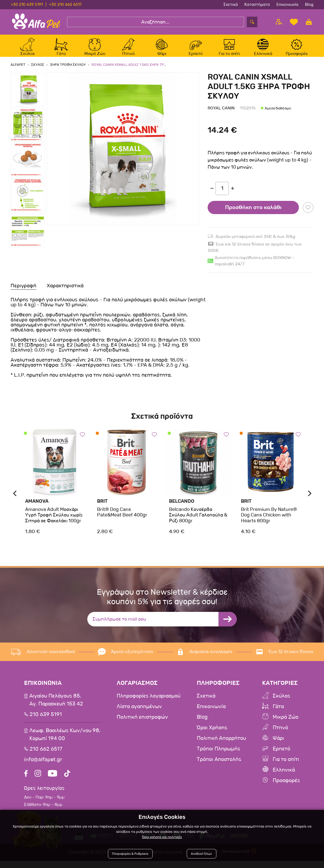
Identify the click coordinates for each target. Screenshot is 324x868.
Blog (309, 4)
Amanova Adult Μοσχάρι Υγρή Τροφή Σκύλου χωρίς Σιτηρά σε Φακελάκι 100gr (54, 521)
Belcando (182, 507)
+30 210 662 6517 (65, 4)
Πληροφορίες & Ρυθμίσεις (132, 855)
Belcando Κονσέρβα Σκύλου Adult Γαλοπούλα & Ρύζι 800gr (198, 521)
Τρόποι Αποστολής (219, 765)
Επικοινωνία (287, 4)
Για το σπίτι (286, 765)
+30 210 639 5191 (27, 4)
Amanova (37, 507)
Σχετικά (231, 4)
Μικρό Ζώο (286, 723)
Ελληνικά (284, 775)
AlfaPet (18, 70)
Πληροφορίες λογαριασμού (149, 701)
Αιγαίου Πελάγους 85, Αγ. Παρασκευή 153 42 (56, 705)
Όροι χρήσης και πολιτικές (162, 839)
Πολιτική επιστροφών (142, 723)
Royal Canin (221, 114)
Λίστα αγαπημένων (139, 712)
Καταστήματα (257, 4)
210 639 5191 (46, 720)
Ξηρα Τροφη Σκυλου (66, 70)
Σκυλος (37, 70)
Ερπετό (281, 754)
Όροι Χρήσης (212, 733)
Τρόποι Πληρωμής (218, 754)
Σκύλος (281, 701)
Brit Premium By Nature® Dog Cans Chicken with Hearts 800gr (269, 521)
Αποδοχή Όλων (200, 855)
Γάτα (278, 712)
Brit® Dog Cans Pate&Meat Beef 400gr (122, 518)
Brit (102, 507)
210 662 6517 (46, 755)
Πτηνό (280, 733)
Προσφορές (286, 786)
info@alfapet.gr (43, 765)
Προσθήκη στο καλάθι (253, 213)
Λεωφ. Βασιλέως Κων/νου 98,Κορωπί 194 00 (65, 740)
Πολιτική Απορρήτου (221, 744)
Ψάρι (278, 744)
